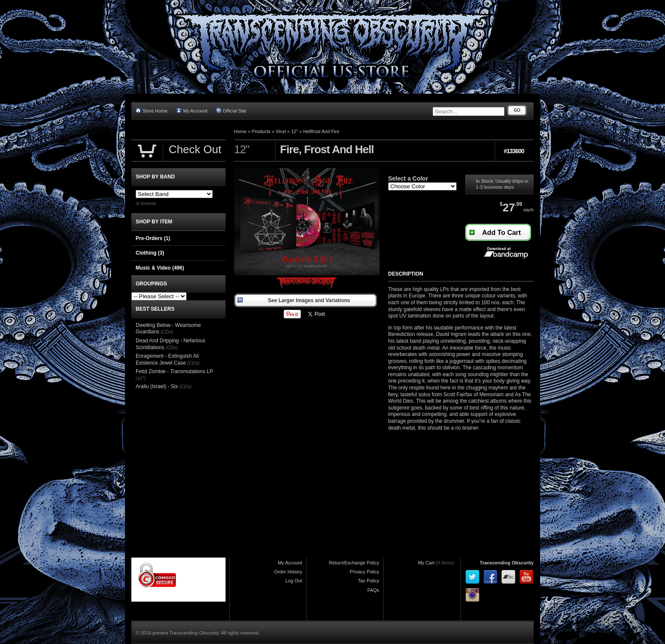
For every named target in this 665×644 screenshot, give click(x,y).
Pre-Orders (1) (153, 238)
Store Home (152, 111)
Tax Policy (368, 581)
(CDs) (167, 332)
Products (261, 131)
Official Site (231, 111)
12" (294, 131)
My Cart (426, 563)
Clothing (150, 253)
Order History (288, 572)
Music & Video (160, 268)
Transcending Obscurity (507, 563)
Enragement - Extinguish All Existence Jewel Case (167, 359)
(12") (141, 378)
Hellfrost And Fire (321, 131)
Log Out (294, 581)
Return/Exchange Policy (354, 563)
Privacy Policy (365, 572)
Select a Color (408, 178)
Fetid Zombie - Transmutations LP (174, 371)
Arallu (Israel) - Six (157, 386)
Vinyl (281, 131)
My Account (192, 111)
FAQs (373, 590)
